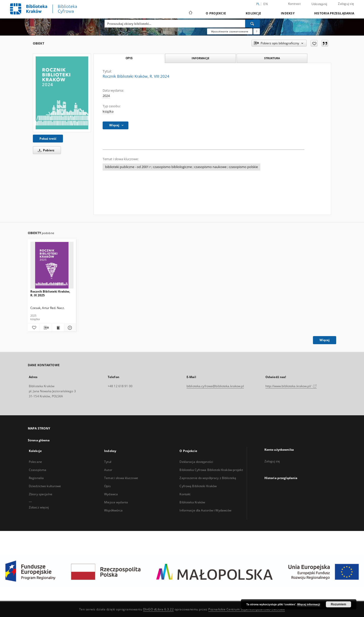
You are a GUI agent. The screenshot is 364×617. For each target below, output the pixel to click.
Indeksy (288, 13)
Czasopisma (38, 470)
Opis (107, 486)
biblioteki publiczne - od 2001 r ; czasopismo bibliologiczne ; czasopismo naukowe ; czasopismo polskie (181, 167)
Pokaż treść (48, 139)
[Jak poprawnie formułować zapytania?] (257, 31)
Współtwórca (113, 510)
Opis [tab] (129, 58)
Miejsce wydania (116, 502)
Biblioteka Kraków (192, 502)
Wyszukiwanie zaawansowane (230, 31)
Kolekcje (253, 13)
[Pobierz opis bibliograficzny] (46, 328)
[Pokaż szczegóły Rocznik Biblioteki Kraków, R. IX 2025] (69, 328)
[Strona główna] (190, 13)
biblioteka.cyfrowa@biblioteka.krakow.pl (215, 386)
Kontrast (294, 4)
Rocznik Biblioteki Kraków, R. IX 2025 (50, 293)
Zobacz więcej (39, 507)
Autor (108, 470)
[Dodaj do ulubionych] (314, 43)
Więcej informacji (309, 604)
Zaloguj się (346, 4)
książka (108, 111)
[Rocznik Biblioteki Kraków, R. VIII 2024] (62, 93)
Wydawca (111, 494)
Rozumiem (339, 604)
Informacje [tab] (200, 58)
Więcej (325, 340)
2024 (106, 96)
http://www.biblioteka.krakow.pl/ (291, 386)
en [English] (266, 4)
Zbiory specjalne (41, 494)
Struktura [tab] (272, 58)
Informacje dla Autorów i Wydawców (205, 510)
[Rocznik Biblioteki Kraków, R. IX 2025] (52, 265)
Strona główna (39, 440)
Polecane (35, 462)
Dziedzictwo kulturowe (45, 486)
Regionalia (36, 478)
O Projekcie (216, 13)
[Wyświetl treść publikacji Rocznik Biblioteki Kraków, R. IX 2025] (58, 328)
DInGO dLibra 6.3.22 (158, 609)
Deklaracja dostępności (196, 462)
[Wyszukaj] (253, 24)
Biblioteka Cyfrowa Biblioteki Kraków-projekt (211, 470)
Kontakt (185, 494)
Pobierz (45, 150)
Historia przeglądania (334, 13)
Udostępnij (319, 4)
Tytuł (108, 462)
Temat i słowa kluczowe (121, 478)
